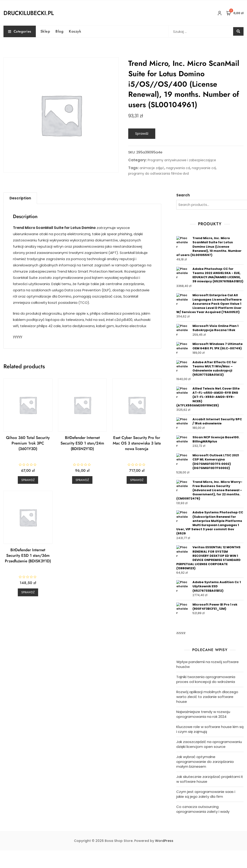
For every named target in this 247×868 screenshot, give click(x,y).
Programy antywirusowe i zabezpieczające (182, 160)
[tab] (20, 198)
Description (20, 198)
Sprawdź (142, 134)
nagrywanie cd (204, 168)
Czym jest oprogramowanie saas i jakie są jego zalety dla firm (206, 794)
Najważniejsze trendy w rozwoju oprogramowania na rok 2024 (203, 714)
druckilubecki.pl (29, 13)
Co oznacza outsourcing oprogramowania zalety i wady (203, 809)
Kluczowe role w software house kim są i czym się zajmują (210, 729)
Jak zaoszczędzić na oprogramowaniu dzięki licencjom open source (209, 744)
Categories (20, 31)
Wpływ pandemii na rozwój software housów (207, 664)
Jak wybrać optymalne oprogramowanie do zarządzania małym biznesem (205, 762)
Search (183, 195)
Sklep (45, 31)
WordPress (164, 841)
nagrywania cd (178, 168)
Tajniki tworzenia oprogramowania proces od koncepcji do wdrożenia (206, 679)
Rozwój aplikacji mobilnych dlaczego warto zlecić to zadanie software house (207, 697)
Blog (59, 31)
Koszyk (75, 31)
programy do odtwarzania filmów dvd (159, 174)
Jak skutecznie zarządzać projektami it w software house (210, 779)
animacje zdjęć (152, 168)
